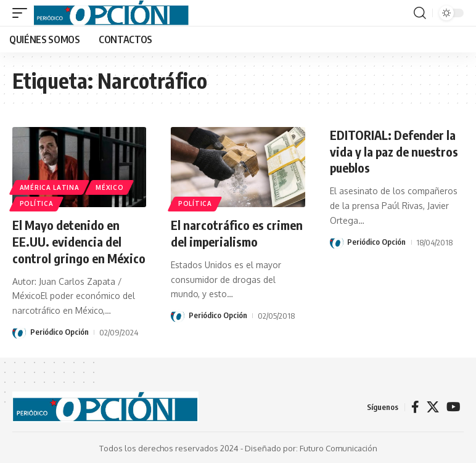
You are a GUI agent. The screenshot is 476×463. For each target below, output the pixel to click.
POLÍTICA (37, 203)
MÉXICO (110, 187)
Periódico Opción (59, 331)
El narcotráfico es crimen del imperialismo (237, 233)
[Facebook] (415, 406)
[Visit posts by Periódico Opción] (19, 331)
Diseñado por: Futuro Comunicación (311, 447)
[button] (23, 13)
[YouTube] (453, 406)
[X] (433, 406)
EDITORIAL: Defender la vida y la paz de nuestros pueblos (395, 151)
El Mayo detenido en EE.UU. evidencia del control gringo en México (79, 241)
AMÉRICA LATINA (50, 187)
